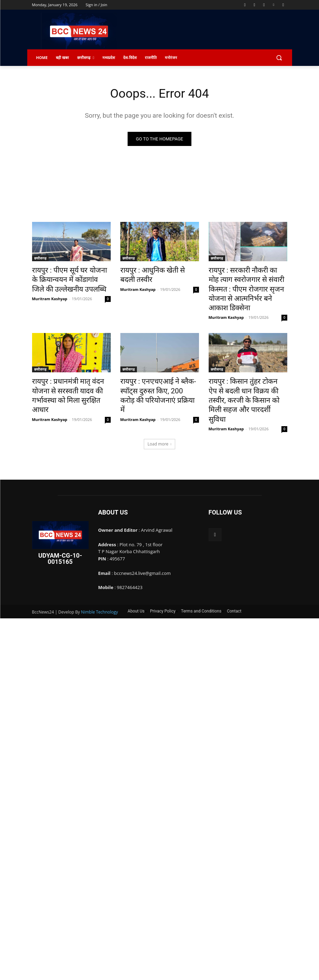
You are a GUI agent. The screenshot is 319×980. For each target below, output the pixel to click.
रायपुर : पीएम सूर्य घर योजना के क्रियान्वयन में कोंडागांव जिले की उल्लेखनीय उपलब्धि (65, 278)
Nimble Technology (99, 580)
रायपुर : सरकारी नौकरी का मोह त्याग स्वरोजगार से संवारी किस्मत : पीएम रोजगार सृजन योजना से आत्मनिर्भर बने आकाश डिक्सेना (246, 282)
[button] (279, 58)
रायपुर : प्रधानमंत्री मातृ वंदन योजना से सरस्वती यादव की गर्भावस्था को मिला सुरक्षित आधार (71, 373)
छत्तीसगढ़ (40, 259)
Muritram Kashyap (50, 294)
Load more (160, 412)
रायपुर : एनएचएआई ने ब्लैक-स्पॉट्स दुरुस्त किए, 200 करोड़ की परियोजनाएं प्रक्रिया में (158, 373)
